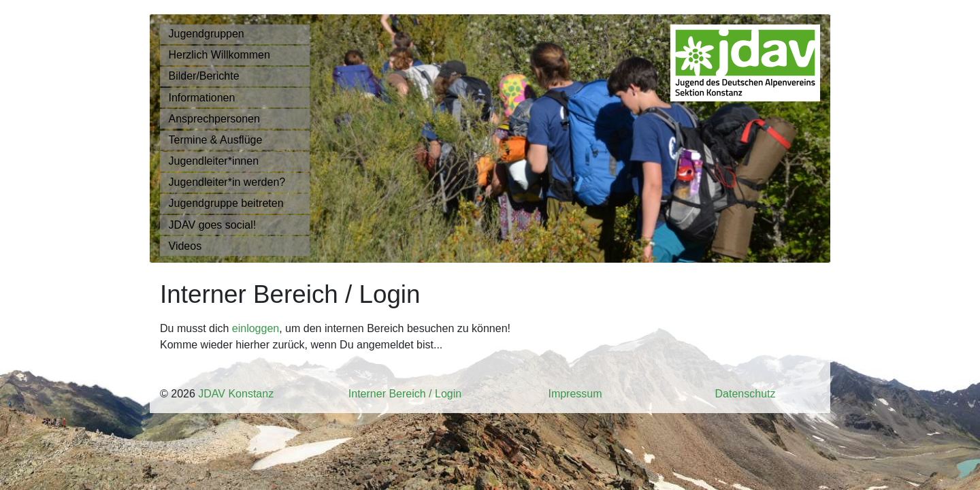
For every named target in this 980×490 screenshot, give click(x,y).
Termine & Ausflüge (216, 140)
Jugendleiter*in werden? (227, 182)
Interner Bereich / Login (405, 394)
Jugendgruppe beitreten (226, 203)
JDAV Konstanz (236, 394)
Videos (185, 246)
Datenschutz (746, 394)
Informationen (202, 98)
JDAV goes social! (213, 225)
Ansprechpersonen (214, 119)
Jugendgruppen (207, 34)
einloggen (256, 328)
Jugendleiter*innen (214, 161)
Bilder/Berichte (204, 76)
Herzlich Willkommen (219, 55)
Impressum (575, 394)
